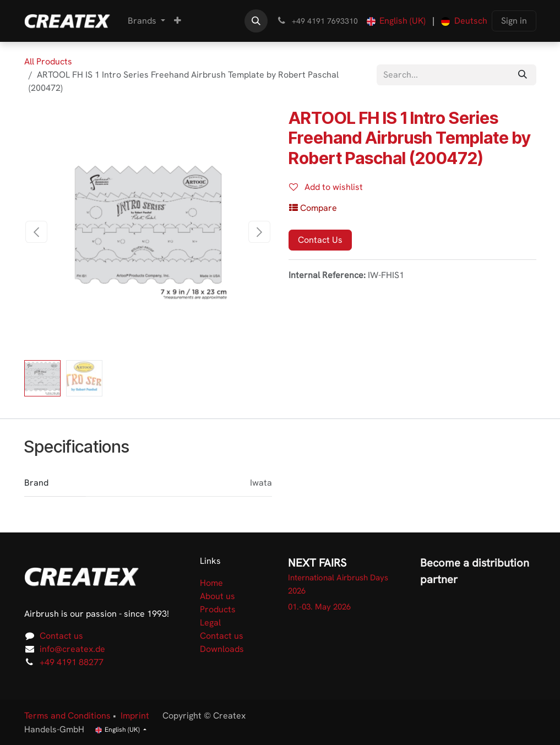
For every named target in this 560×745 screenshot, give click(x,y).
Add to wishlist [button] (326, 187)
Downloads (222, 649)
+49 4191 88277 (72, 662)
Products (218, 609)
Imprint (135, 716)
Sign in (514, 21)
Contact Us (320, 240)
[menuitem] (146, 21)
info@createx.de (72, 649)
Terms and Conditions (67, 716)
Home (211, 583)
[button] (256, 21)
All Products (48, 61)
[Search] (523, 75)
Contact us (61, 636)
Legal (210, 622)
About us (218, 596)
